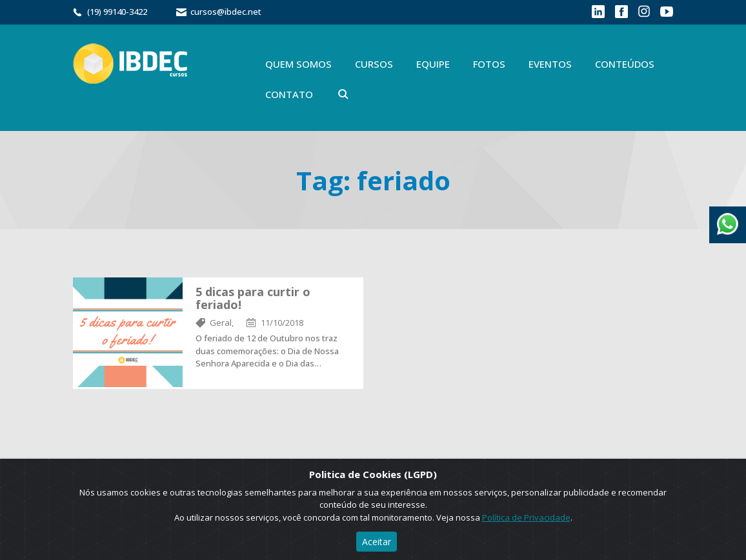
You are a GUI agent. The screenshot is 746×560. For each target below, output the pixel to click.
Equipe (433, 64)
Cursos (374, 64)
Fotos (489, 64)
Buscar (343, 94)
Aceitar (377, 542)
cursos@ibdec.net (226, 12)
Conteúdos (625, 64)
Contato (289, 94)
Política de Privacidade (526, 517)
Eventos (550, 64)
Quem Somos (298, 64)
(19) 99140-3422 (117, 12)
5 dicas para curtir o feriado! (253, 298)
